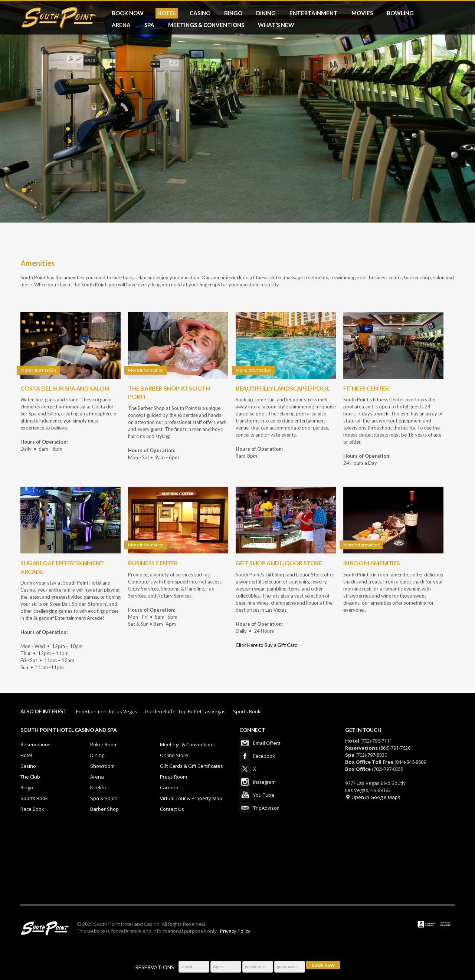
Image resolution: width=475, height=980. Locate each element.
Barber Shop (104, 809)
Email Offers (245, 743)
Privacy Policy (235, 931)
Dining (97, 755)
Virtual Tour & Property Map (191, 798)
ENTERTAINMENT (314, 13)
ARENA (121, 25)
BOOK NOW (128, 13)
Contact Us (172, 809)
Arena (97, 777)
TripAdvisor (245, 808)
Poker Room (104, 744)
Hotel (26, 755)
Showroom (102, 766)
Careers (169, 787)
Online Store (174, 755)
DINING (266, 13)
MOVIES (362, 13)
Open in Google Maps (373, 797)
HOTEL (167, 13)
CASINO (200, 13)
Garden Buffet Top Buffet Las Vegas (185, 711)
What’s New (276, 25)
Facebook (245, 756)
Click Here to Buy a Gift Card (267, 645)
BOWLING (400, 13)
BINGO (233, 13)
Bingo (27, 787)
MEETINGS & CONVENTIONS (206, 25)
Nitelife (98, 787)
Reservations (35, 744)
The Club (30, 777)
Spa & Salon (104, 798)
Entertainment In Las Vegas (107, 711)
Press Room (173, 777)
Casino (28, 766)
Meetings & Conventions (187, 744)
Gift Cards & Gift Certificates (191, 766)
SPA (149, 25)
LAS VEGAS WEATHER (237, 863)
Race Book (32, 809)
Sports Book (247, 711)
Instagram (245, 782)
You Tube (245, 795)
